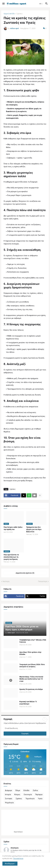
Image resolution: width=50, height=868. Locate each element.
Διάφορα (8, 790)
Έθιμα (18, 790)
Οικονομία (28, 795)
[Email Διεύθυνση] (25, 728)
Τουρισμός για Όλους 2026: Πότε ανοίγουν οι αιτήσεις (32, 666)
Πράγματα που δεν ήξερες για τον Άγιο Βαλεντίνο (34, 529)
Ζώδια (35, 790)
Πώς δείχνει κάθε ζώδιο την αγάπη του (13, 528)
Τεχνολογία (30, 799)
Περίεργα (39, 795)
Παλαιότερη (43, 581)
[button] (3, 4)
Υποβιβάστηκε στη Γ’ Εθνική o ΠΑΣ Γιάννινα (33, 641)
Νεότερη (6, 581)
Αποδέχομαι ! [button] (10, 864)
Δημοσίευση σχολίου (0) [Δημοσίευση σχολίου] (25, 573)
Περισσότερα (18, 858)
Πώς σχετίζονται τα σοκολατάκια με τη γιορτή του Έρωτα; (11, 557)
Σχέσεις (20, 14)
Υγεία (40, 799)
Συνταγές (9, 799)
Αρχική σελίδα (9, 14)
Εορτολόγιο (18, 832)
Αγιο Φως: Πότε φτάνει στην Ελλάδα (30, 653)
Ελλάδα (26, 790)
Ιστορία (8, 795)
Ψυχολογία (9, 803)
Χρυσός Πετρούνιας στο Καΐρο (31, 689)
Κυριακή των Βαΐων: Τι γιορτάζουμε (28, 703)
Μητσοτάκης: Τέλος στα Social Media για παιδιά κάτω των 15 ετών (31, 679)
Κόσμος (17, 795)
